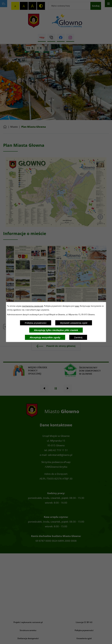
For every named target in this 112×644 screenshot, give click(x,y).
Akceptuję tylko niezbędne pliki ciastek (56, 330)
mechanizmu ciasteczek (32, 306)
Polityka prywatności (36, 323)
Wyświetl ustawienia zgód (74, 323)
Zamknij (78, 337)
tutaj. (77, 306)
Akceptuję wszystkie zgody (45, 337)
